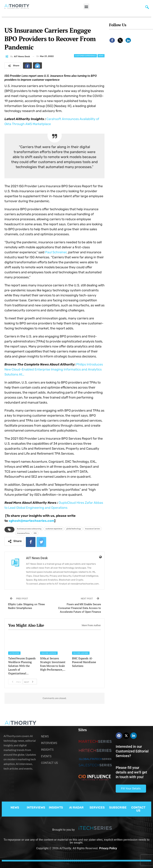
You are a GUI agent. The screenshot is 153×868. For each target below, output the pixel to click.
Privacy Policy (108, 848)
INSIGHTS (56, 807)
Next (30, 682)
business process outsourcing (29, 529)
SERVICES (97, 807)
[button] (86, 7)
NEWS (15, 807)
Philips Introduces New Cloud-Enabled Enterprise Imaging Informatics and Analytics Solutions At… (54, 369)
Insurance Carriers (93, 529)
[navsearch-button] (147, 8)
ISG (35, 533)
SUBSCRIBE (118, 807)
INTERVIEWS (36, 807)
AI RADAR (76, 807)
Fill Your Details (131, 789)
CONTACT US (138, 809)
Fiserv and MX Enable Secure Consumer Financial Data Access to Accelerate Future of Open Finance (80, 608)
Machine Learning (49, 653)
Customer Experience (85, 56)
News (101, 56)
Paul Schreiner (56, 252)
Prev (15, 682)
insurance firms (23, 533)
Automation (14, 653)
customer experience (54, 529)
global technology (74, 529)
